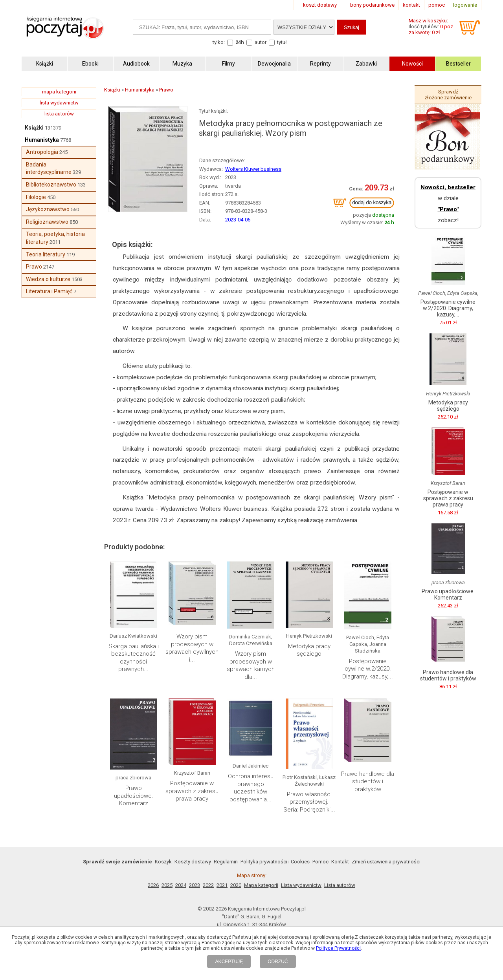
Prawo (34, 267)
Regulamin (226, 862)
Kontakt (340, 862)
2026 (153, 885)
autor (261, 42)
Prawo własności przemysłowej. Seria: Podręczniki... (309, 802)
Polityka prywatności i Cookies (275, 862)
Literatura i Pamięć (49, 291)
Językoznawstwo (48, 209)
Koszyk (163, 862)
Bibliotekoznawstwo (51, 185)
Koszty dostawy (193, 862)
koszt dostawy (320, 5)
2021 (222, 885)
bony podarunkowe (372, 5)
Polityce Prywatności (338, 948)
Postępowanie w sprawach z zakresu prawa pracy (192, 791)
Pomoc (320, 862)
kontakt (411, 5)
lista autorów (59, 114)
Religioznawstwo (47, 222)
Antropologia (42, 152)
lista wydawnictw (59, 103)
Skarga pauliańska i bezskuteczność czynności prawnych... (134, 658)
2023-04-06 (238, 220)
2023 (195, 885)
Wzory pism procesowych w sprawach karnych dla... (251, 665)
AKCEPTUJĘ (229, 962)
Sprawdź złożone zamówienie (448, 95)
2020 (236, 885)
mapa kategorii (59, 92)
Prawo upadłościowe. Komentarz (134, 796)
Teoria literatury (46, 254)
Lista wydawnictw (301, 885)
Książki (34, 128)
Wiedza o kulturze (48, 279)
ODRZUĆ (278, 962)
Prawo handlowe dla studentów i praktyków (368, 782)
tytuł (282, 42)
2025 (167, 885)
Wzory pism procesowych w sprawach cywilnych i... (192, 648)
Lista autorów (340, 885)
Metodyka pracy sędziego (309, 650)
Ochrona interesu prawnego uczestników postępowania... (251, 788)
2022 (208, 885)
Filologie (36, 197)
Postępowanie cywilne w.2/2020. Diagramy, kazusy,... (368, 669)
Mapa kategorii (261, 885)
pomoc (437, 5)
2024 (181, 885)
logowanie (465, 5)
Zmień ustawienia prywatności (386, 862)
